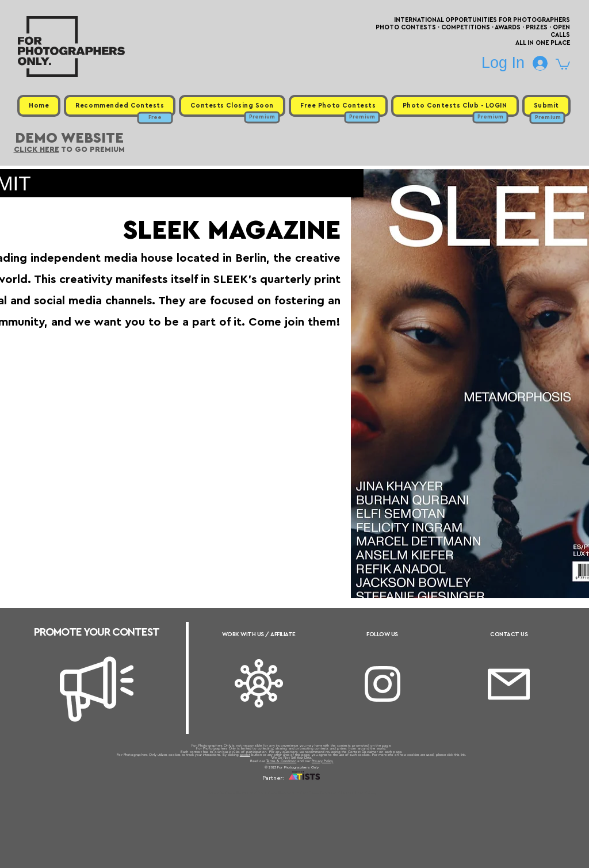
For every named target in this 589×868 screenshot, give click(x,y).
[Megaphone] (97, 689)
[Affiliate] (259, 683)
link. (464, 755)
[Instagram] (383, 684)
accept (245, 755)
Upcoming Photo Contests (230, 793)
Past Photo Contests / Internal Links (332, 793)
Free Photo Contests (276, 793)
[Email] (509, 684)
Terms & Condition (281, 761)
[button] (563, 64)
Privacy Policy (323, 761)
